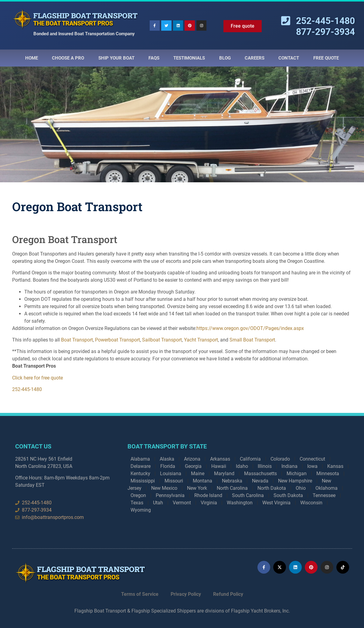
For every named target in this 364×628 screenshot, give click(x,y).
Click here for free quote (37, 378)
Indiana (289, 466)
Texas (137, 503)
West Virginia (276, 503)
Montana (202, 481)
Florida (168, 466)
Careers (255, 58)
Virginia (209, 503)
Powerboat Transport (117, 340)
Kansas (335, 466)
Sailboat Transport (162, 340)
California (250, 459)
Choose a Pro (68, 58)
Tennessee (324, 495)
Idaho (242, 466)
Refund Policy (228, 594)
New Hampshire (295, 481)
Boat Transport (77, 340)
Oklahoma (327, 488)
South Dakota (288, 495)
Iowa (312, 466)
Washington (240, 503)
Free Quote (326, 58)
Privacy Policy (186, 594)
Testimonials (189, 58)
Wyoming (141, 510)
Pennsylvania (170, 495)
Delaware (141, 466)
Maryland (224, 474)
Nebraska (232, 481)
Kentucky (140, 474)
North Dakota (272, 488)
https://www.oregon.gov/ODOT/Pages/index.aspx (250, 328)
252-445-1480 (27, 389)
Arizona (192, 459)
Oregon (138, 495)
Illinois (265, 466)
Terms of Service (140, 594)
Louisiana (171, 474)
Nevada (260, 481)
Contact (289, 58)
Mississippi (143, 481)
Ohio (301, 488)
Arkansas (220, 459)
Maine (198, 474)
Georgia (193, 466)
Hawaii (219, 466)
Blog (225, 58)
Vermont (182, 503)
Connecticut (312, 459)
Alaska (167, 459)
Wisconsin (311, 503)
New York (197, 488)
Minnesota (328, 474)
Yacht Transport (201, 340)
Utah (158, 503)
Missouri (174, 481)
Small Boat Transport (252, 340)
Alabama (140, 459)
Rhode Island (208, 495)
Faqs (154, 58)
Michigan (297, 474)
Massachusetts (260, 474)
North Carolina (232, 488)
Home (32, 58)
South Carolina (248, 495)
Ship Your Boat (116, 58)
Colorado (280, 459)
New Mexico (164, 488)
